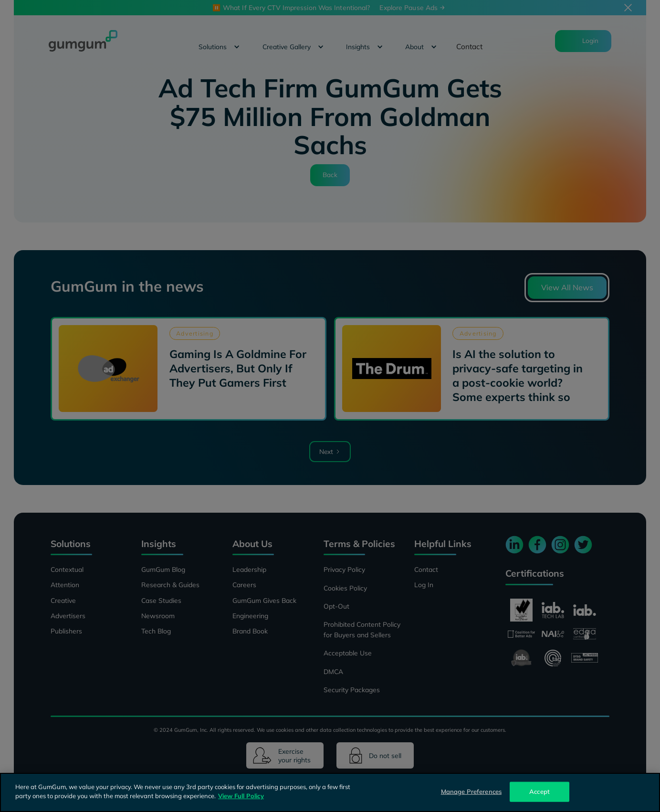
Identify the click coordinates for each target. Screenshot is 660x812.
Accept (540, 791)
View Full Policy (241, 796)
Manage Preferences (471, 791)
